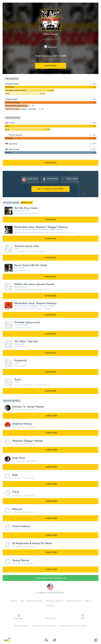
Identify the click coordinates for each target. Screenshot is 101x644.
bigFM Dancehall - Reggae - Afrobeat (21, 109)
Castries (9, 153)
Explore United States (50, 589)
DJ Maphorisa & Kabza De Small (32, 543)
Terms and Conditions (44, 626)
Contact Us (50, 617)
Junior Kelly (19, 344)
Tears (18, 380)
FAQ (83, 617)
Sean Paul (19, 268)
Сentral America (55, 601)
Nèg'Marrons (20, 287)
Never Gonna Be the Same (31, 265)
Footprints (21, 360)
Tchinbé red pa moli (26, 246)
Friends (18, 325)
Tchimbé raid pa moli (27, 322)
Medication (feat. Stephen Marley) (35, 303)
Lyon (7, 129)
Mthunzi (17, 509)
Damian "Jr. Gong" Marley (26, 230)
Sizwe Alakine (21, 526)
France (12, 123)
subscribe (51, 66)
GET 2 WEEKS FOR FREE (50, 189)
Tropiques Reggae (13, 102)
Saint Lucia (14, 149)
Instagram (19, 617)
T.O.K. (17, 363)
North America (35, 601)
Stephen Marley (22, 306)
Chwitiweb (10, 87)
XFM (7, 94)
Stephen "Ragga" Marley (52, 230)
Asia (22, 601)
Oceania (50, 606)
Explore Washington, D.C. (50, 578)
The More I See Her (26, 341)
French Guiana (16, 135)
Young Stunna (21, 560)
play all (27, 203)
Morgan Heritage (50, 39)
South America (74, 601)
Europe (13, 601)
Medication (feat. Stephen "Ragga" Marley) (41, 227)
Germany (13, 144)
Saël (16, 249)
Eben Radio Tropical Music (16, 106)
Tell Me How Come (26, 208)
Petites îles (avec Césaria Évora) (34, 284)
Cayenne (9, 138)
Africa (88, 601)
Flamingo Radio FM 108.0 (16, 90)
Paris (7, 126)
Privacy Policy (22, 626)
